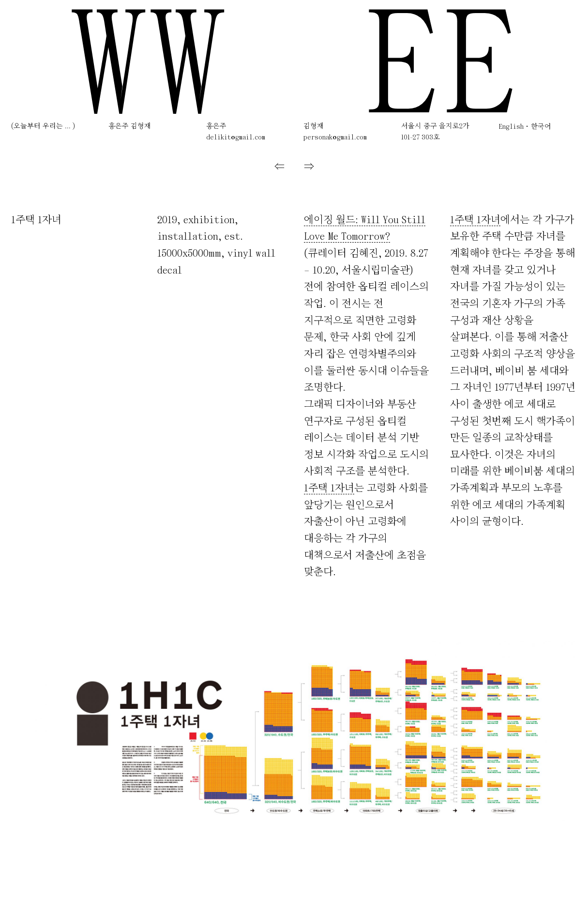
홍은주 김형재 (130, 127)
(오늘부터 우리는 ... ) (43, 127)
